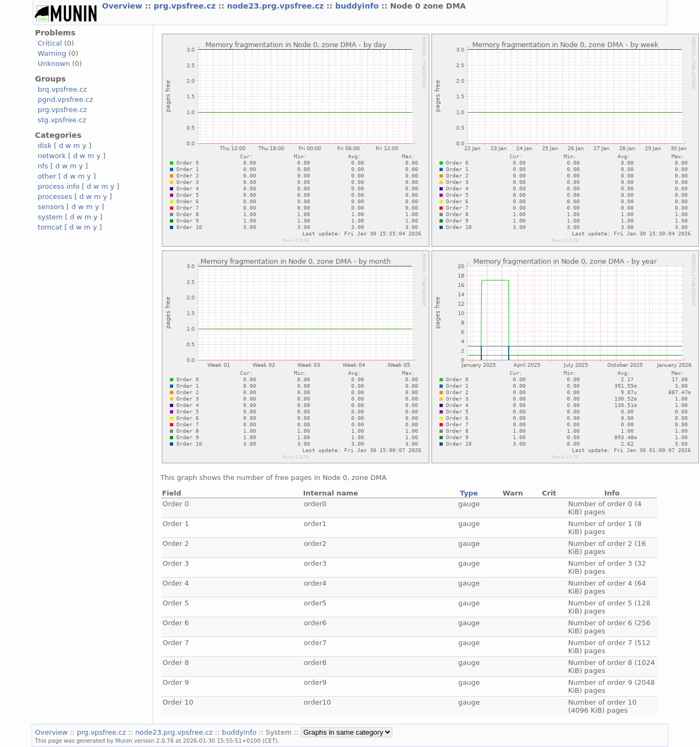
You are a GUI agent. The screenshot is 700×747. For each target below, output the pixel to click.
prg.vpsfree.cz (186, 6)
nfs (43, 166)
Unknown (54, 64)
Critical (50, 43)
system (50, 217)
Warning (52, 53)
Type (469, 493)
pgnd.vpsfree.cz (65, 99)
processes (55, 197)
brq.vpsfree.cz (62, 89)
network (52, 156)
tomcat (50, 227)
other (47, 176)
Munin (124, 741)
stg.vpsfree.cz (62, 120)
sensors (51, 207)
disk (44, 146)
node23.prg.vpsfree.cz (277, 6)
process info (58, 186)
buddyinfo (358, 6)
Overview (123, 6)
